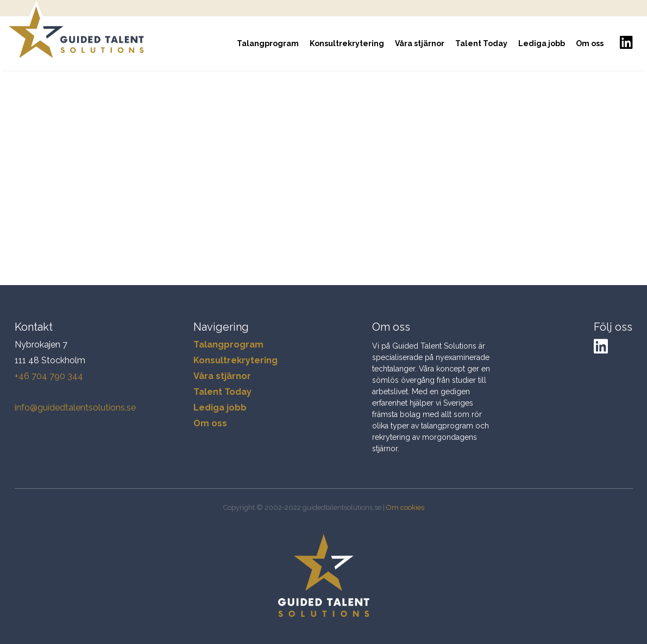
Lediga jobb (542, 43)
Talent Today (481, 43)
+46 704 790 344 (49, 376)
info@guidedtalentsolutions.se (75, 408)
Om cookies (405, 507)
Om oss (590, 43)
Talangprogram (268, 43)
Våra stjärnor (420, 43)
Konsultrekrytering (347, 43)
